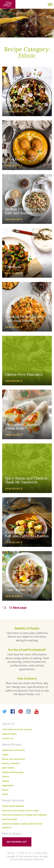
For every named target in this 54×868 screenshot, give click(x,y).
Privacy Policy (41, 853)
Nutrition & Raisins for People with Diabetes (24, 815)
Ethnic (5, 790)
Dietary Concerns (11, 763)
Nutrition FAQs (10, 819)
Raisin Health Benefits (13, 806)
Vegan (5, 755)
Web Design (24, 859)
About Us (8, 724)
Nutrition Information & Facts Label (20, 811)
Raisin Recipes (12, 744)
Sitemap (11, 853)
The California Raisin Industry (17, 729)
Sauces (6, 776)
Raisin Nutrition (13, 800)
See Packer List (17, 842)
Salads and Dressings (13, 772)
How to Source (12, 833)
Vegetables (8, 785)
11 (11, 607)
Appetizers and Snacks (14, 750)
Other (5, 794)
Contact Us (8, 738)
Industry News (9, 734)
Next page (20, 607)
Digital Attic (39, 859)
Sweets (6, 781)
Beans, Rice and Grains (14, 759)
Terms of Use (25, 853)
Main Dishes (8, 768)
